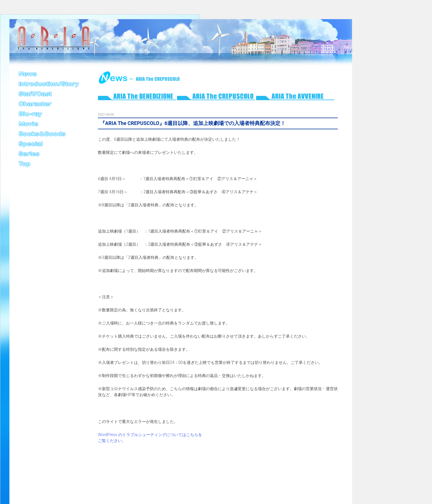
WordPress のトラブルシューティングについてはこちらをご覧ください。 (150, 438)
